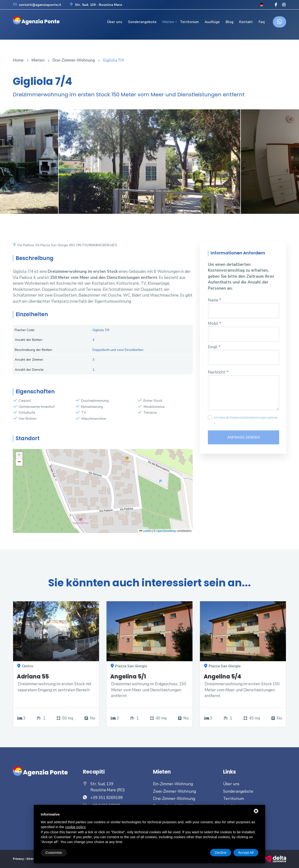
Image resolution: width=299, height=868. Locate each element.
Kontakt (246, 22)
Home (18, 60)
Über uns (115, 22)
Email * (214, 347)
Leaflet (145, 531)
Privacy (18, 859)
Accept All (246, 852)
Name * (215, 300)
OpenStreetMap (166, 531)
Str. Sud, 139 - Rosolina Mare (96, 5)
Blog (230, 22)
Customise (54, 852)
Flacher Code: (25, 330)
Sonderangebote (142, 22)
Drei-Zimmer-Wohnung (74, 60)
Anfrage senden (244, 437)
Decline (221, 852)
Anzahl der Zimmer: (29, 360)
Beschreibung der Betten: (34, 350)
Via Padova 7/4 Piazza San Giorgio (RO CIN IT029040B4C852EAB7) (65, 245)
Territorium (189, 22)
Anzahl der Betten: (29, 340)
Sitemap (33, 859)
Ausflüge (212, 22)
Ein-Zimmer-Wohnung (173, 784)
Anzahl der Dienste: (29, 370)
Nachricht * (218, 372)
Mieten (168, 22)
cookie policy (75, 827)
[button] (19, 455)
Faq (262, 22)
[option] (149, 165)
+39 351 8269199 (107, 798)
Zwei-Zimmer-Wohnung (174, 791)
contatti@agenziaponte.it (37, 5)
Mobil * (215, 323)
